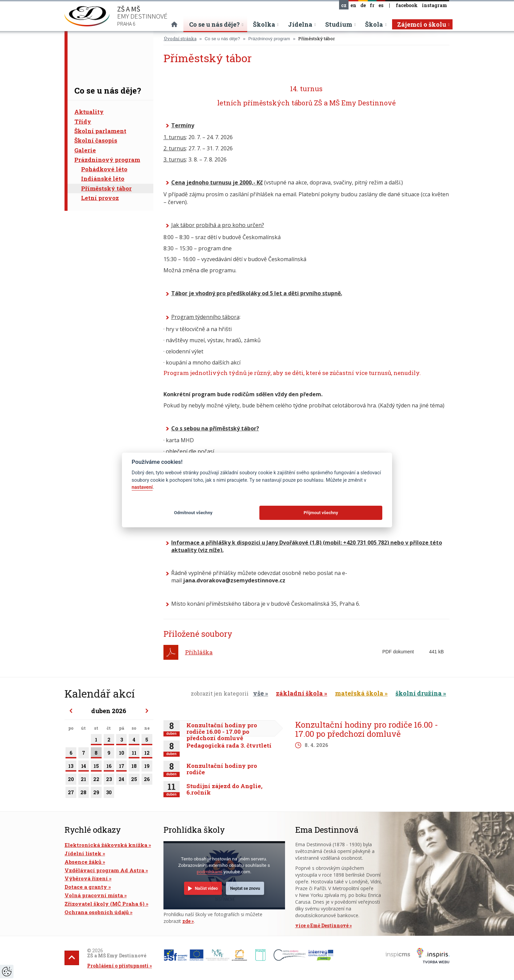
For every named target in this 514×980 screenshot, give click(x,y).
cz (344, 5)
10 (121, 754)
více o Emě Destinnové (322, 925)
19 (147, 767)
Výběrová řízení (86, 878)
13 (71, 767)
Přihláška (199, 652)
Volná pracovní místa (94, 895)
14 (84, 767)
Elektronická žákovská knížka (106, 845)
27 (71, 794)
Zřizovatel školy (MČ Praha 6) (105, 904)
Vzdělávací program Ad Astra (104, 870)
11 (134, 754)
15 (96, 767)
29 (96, 794)
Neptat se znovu (245, 888)
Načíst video (206, 888)
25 (134, 780)
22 (96, 780)
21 (84, 780)
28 (84, 794)
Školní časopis (96, 140)
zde (186, 921)
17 (121, 767)
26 (147, 780)
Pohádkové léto (104, 169)
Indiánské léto (103, 179)
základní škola (299, 693)
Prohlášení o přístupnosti (118, 966)
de (363, 5)
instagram (434, 5)
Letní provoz (100, 198)
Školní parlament (100, 131)
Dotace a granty (86, 887)
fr (372, 5)
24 (121, 780)
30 (109, 794)
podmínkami (210, 872)
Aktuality (89, 112)
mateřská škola (359, 693)
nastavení (142, 487)
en (353, 5)
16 (109, 767)
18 (134, 767)
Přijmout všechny (321, 513)
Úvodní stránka (180, 39)
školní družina (419, 693)
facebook (407, 5)
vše (258, 693)
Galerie (85, 150)
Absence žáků (83, 862)
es (381, 5)
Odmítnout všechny (193, 513)
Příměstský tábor (106, 188)
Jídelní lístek (83, 853)
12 (147, 754)
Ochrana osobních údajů (97, 912)
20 (71, 780)
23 (109, 780)
